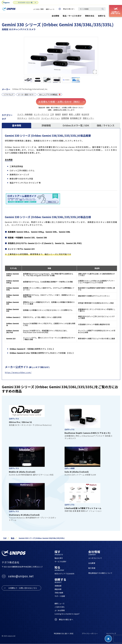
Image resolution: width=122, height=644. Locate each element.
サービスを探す (61, 562)
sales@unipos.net (21, 576)
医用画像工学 (76, 118)
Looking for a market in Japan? (67, 614)
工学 (52, 114)
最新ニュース (50, 9)
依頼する (102, 16)
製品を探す (59, 558)
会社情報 (55, 16)
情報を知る (90, 16)
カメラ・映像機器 (25, 114)
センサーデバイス (41, 114)
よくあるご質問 (38, 9)
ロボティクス (34, 118)
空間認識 (65, 118)
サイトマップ (111, 633)
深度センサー (88, 118)
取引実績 (92, 568)
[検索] (103, 9)
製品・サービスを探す (72, 16)
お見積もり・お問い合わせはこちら (23, 588)
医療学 (65, 114)
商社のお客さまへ (67, 9)
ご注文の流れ (60, 607)
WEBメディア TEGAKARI (64, 574)
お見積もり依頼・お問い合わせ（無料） (62, 102)
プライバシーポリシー (90, 633)
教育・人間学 (75, 114)
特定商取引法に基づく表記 (64, 633)
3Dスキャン (22, 118)
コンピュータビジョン (51, 118)
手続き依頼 (59, 593)
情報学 (58, 114)
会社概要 (92, 563)
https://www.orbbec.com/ (18, 372)
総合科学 (85, 114)
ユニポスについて (95, 558)
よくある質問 (60, 610)
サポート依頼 (60, 596)
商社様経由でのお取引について (100, 573)
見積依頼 (58, 586)
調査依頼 (58, 589)
